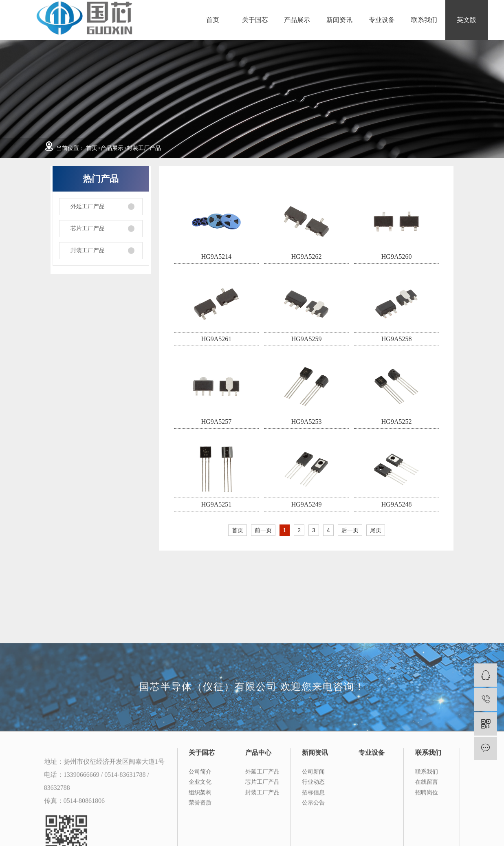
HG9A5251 (217, 504)
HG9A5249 (307, 504)
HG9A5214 (217, 257)
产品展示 (297, 20)
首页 (213, 20)
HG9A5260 (397, 257)
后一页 (350, 530)
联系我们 (424, 20)
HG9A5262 (307, 257)
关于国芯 (255, 20)
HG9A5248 (397, 504)
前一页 (263, 530)
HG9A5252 (397, 422)
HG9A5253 (307, 422)
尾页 (376, 530)
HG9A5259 (307, 339)
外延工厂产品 (88, 206)
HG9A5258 (397, 339)
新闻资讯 (339, 20)
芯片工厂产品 (88, 228)
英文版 (467, 20)
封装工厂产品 (144, 148)
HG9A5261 (217, 339)
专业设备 (382, 20)
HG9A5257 (217, 422)
